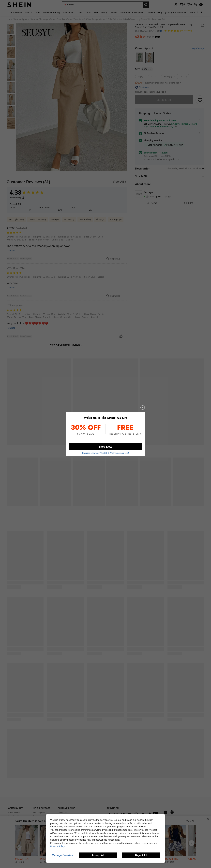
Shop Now (105, 446)
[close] (140, 409)
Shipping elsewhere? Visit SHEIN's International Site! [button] (105, 452)
